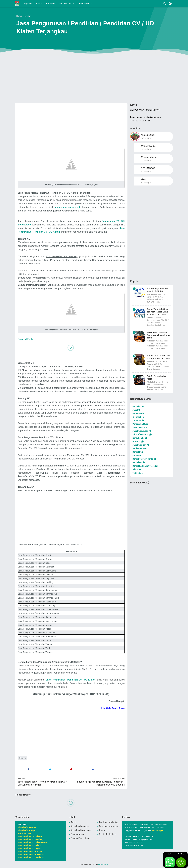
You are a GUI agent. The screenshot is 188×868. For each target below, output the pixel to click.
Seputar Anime (78, 834)
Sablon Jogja (157, 830)
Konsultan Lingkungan (108, 826)
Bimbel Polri (84, 4)
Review (23, 758)
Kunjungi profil (146, 138)
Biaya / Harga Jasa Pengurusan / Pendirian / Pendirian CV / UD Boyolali (101, 783)
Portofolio (51, 4)
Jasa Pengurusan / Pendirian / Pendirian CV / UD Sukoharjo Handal (42, 783)
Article (74, 822)
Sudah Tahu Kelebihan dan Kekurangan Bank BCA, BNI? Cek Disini (158, 312)
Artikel (39, 4)
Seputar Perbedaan (107, 834)
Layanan (28, 4)
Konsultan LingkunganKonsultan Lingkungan (81, 830)
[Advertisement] (94, 79)
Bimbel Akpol (65, 4)
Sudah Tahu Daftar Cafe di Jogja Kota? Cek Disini (159, 357)
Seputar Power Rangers (81, 838)
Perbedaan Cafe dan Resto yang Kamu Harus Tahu (158, 335)
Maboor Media (103, 864)
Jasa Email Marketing (108, 822)
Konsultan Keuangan (80, 826)
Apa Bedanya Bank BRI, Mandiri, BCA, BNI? (158, 290)
